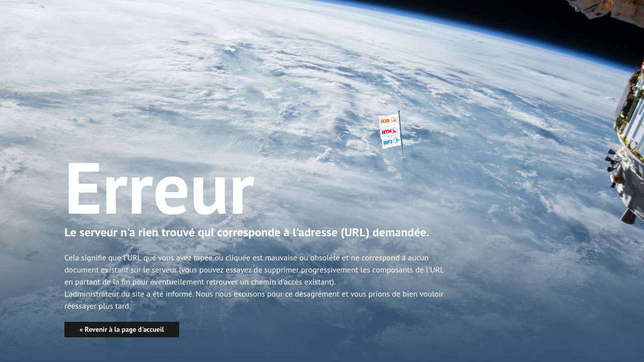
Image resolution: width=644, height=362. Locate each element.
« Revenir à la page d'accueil (122, 329)
